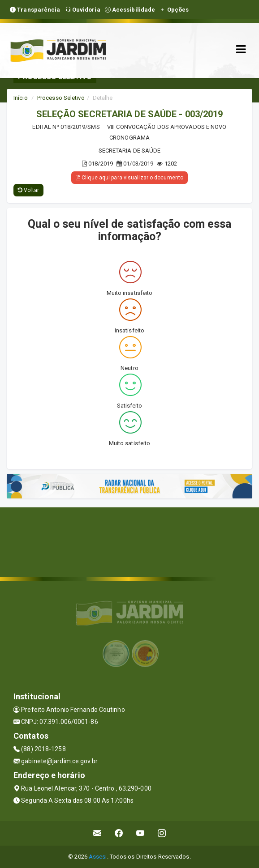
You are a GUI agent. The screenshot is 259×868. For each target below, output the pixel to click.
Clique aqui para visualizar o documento (129, 178)
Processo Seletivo (61, 98)
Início (21, 98)
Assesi (98, 857)
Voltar (28, 190)
